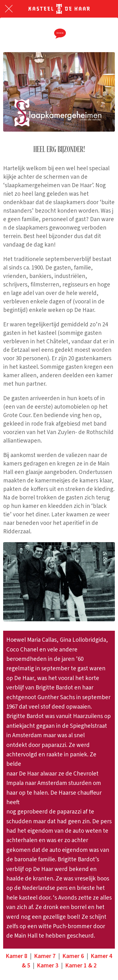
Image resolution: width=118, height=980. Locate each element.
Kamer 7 (45, 956)
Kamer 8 (17, 956)
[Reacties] (59, 33)
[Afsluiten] (9, 9)
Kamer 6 (73, 956)
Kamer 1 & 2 (81, 966)
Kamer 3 (48, 966)
